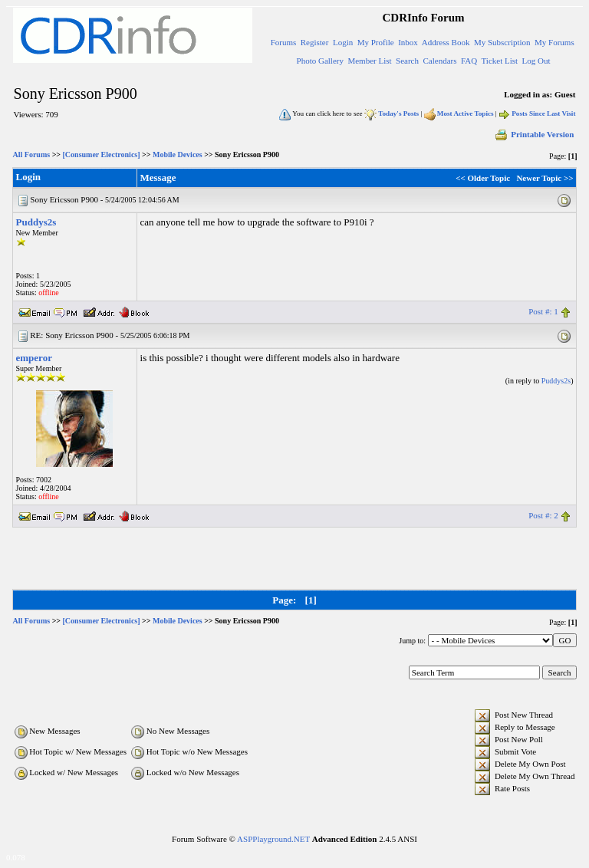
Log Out (536, 61)
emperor (34, 358)
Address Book (446, 42)
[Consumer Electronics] (102, 155)
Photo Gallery (320, 61)
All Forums (32, 155)
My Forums (554, 42)
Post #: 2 (543, 515)
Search (407, 61)
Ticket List (500, 61)
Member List (369, 61)
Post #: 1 (543, 311)
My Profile (376, 42)
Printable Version (534, 134)
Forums (284, 42)
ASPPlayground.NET (273, 839)
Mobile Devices (178, 155)
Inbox (408, 42)
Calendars (440, 61)
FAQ (469, 61)
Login (343, 42)
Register (315, 42)
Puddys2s (36, 222)
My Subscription (502, 42)
